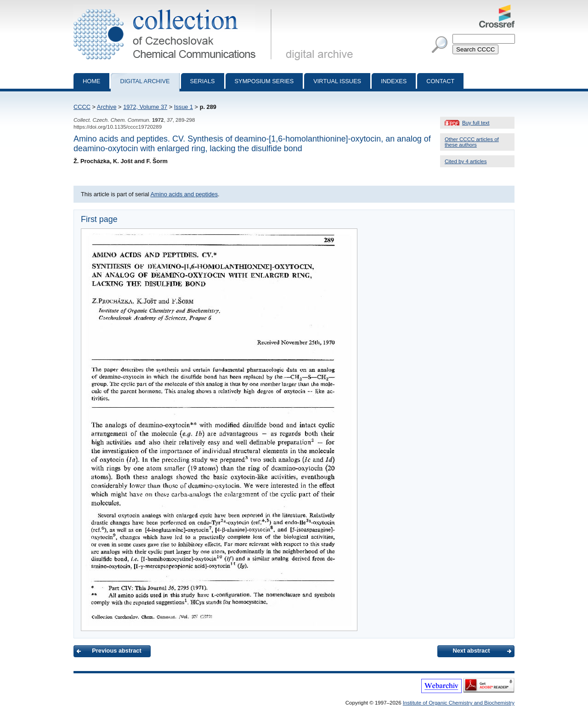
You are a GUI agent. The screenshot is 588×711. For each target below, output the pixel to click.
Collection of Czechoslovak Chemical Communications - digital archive (174, 8)
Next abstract (471, 651)
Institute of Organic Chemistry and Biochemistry (459, 703)
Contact (440, 81)
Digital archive (145, 81)
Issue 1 (184, 107)
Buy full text (476, 123)
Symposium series (264, 81)
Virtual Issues (337, 81)
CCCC (82, 107)
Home (91, 81)
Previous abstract (116, 651)
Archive (107, 107)
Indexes (394, 81)
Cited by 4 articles (466, 161)
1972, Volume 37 (145, 107)
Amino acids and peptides (184, 194)
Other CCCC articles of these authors (472, 142)
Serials (203, 81)
